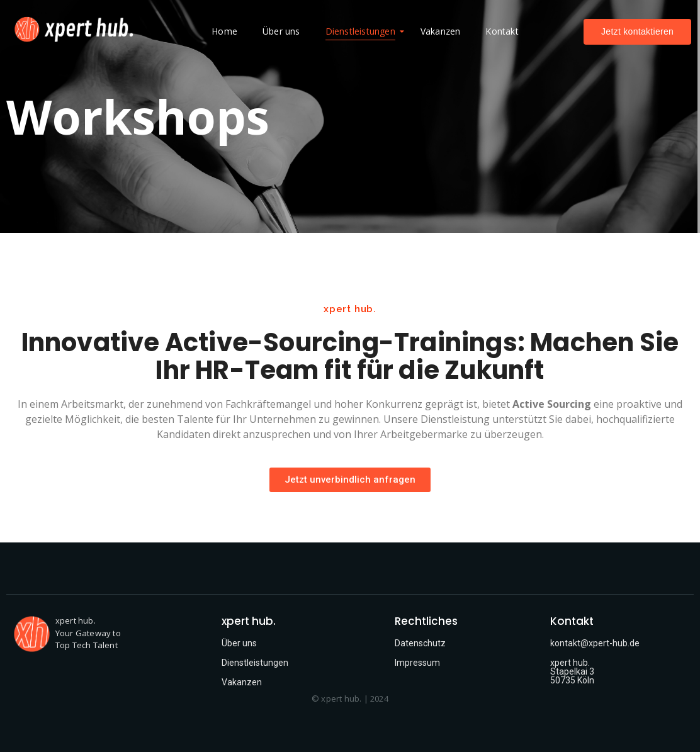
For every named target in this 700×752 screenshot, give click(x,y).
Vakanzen (441, 31)
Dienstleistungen (364, 31)
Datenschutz (420, 643)
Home (224, 31)
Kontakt (502, 31)
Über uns (281, 31)
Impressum (417, 663)
